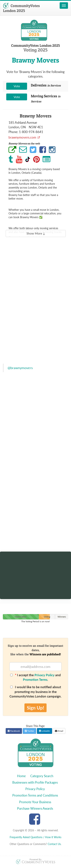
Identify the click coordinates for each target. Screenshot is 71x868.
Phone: (13, 132)
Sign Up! (35, 708)
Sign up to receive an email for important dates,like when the (35, 650)
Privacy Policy (44, 675)
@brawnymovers (20, 368)
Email (59, 731)
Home (21, 776)
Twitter (29, 731)
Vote (17, 86)
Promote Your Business (35, 802)
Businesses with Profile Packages (35, 782)
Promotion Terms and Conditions (35, 795)
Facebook (14, 731)
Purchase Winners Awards (35, 808)
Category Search (42, 776)
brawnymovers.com (23, 137)
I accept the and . (35, 677)
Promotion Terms (35, 680)
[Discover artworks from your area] (35, 566)
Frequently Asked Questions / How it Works (35, 837)
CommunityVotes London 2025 (21, 8)
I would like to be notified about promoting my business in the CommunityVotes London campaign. (35, 692)
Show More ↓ (36, 233)
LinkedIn (44, 731)
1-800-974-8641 (31, 132)
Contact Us (54, 844)
